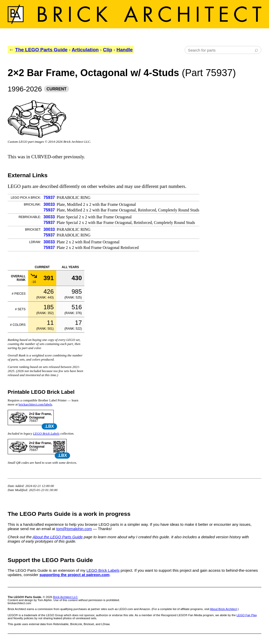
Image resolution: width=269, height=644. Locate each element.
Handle (125, 50)
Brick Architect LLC (65, 597)
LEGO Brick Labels (46, 433)
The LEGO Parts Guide (41, 50)
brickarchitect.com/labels (35, 404)
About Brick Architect (223, 609)
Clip (108, 50)
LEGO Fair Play (247, 615)
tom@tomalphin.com (74, 529)
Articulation (85, 50)
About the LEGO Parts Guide (58, 537)
